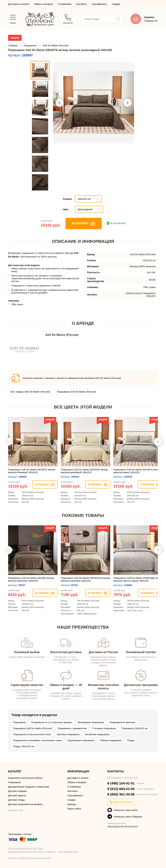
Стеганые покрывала (104, 728)
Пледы (131, 740)
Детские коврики (17, 791)
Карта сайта (74, 809)
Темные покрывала (111, 740)
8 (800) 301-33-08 (121, 794)
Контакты (81, 4)
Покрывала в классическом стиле (32, 734)
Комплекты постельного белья (25, 778)
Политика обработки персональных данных (29, 858)
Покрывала (30, 45)
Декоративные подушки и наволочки (29, 787)
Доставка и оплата (19, 4)
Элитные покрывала (68, 734)
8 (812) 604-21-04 (121, 789)
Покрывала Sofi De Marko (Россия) (76, 392)
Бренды (72, 804)
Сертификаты (99, 4)
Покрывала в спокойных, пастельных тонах (37, 740)
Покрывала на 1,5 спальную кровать (52, 722)
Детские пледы (17, 800)
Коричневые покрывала (81, 740)
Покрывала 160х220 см (135, 728)
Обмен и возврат (43, 4)
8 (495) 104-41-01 (121, 783)
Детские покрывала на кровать (25, 804)
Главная (13, 45)
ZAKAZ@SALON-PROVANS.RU (123, 827)
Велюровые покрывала (91, 722)
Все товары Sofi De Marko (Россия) (30, 392)
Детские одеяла (17, 795)
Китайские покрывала (97, 734)
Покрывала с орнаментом (72, 728)
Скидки (116, 4)
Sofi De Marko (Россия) (55, 45)
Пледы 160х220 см (24, 746)
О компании (65, 4)
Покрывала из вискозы (122, 722)
